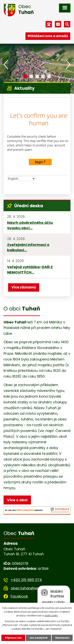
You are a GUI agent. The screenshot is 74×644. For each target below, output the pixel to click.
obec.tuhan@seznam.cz (32, 588)
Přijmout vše (13, 638)
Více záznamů (24, 287)
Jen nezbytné (38, 638)
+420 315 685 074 (26, 580)
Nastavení (62, 638)
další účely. (51, 616)
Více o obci (17, 500)
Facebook (19, 596)
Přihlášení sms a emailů (48, 36)
